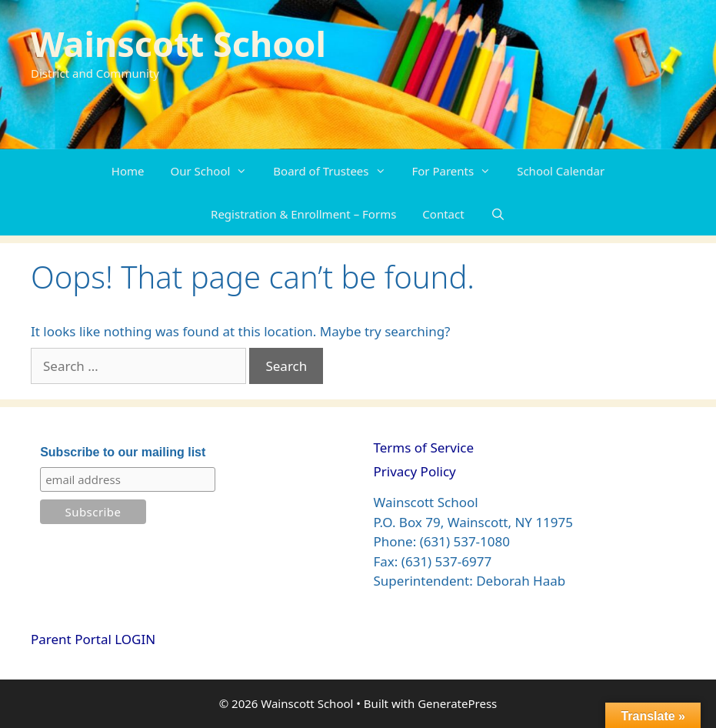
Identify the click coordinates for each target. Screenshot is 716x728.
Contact (443, 214)
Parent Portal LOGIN (93, 639)
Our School (216, 171)
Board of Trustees (336, 171)
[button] (245, 171)
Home (128, 171)
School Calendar (561, 171)
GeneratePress (457, 703)
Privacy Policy (415, 471)
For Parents (458, 171)
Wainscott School (178, 43)
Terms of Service (424, 447)
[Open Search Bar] (498, 214)
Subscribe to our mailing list (123, 452)
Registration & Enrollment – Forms (303, 214)
